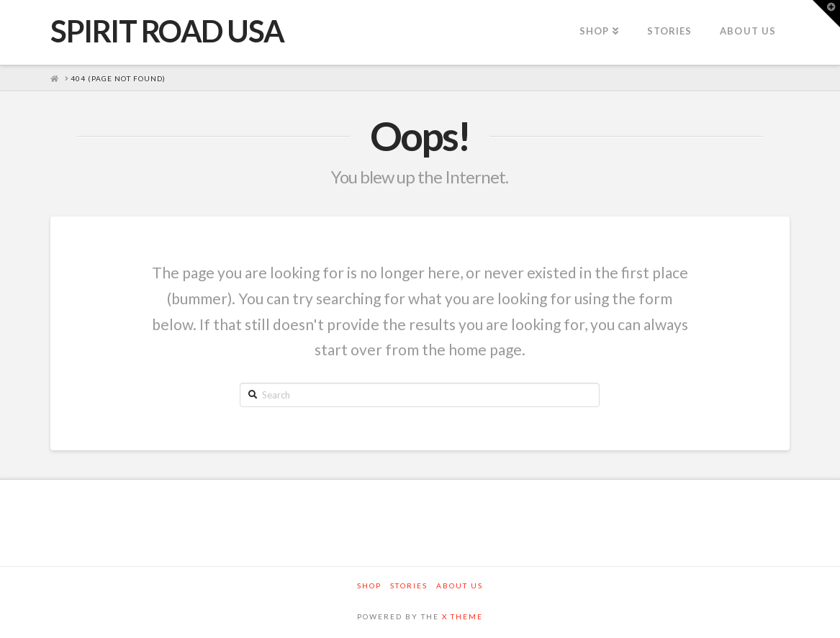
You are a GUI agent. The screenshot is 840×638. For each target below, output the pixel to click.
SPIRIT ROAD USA (167, 31)
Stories (409, 585)
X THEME (462, 616)
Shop (369, 585)
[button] (826, 14)
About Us (460, 585)
